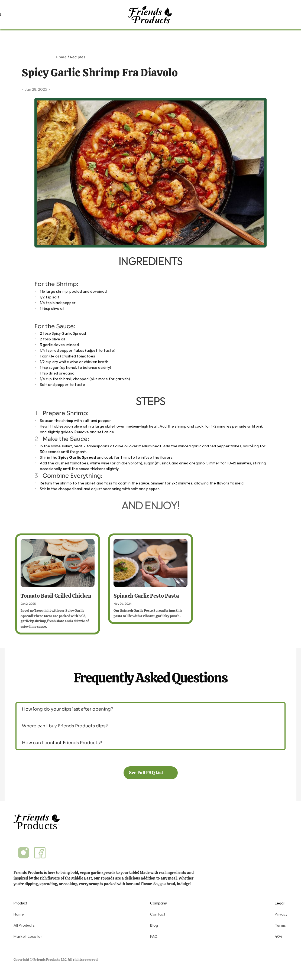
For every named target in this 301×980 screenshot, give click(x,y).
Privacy (281, 914)
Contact (158, 914)
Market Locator (28, 936)
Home (61, 57)
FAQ (154, 936)
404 (279, 936)
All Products (24, 925)
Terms (280, 925)
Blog (154, 925)
